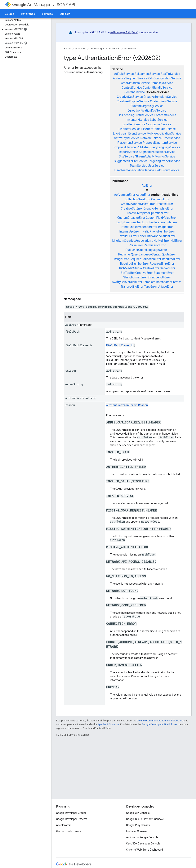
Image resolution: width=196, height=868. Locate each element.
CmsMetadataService (135, 83)
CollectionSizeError (138, 199)
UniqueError (165, 287)
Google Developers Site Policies (159, 724)
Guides (9, 14)
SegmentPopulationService (157, 152)
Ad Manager (31, 5)
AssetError (143, 195)
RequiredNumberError (134, 264)
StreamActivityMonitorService (155, 156)
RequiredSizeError (162, 264)
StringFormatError (135, 277)
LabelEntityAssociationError (157, 236)
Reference (130, 49)
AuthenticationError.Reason (127, 405)
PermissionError (155, 245)
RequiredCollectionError (145, 259)
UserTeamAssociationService (134, 170)
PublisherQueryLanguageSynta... (140, 254)
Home (67, 49)
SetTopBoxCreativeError (137, 273)
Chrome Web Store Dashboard (145, 850)
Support (65, 14)
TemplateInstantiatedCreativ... (163, 282)
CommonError (160, 199)
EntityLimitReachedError (132, 222)
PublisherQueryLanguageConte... (147, 250)
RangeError (121, 259)
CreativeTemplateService (160, 97)
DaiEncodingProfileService (136, 115)
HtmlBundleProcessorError (139, 227)
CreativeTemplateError (158, 208)
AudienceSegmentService (130, 78)
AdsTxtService (170, 74)
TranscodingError (132, 287)
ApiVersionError (125, 195)
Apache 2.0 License (108, 724)
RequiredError (171, 259)
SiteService (127, 156)
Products (80, 49)
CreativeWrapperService (133, 101)
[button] (25, 29)
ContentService (135, 92)
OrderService (171, 138)
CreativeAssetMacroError (138, 204)
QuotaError (169, 254)
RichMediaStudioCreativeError (139, 268)
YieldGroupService (167, 170)
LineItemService (129, 129)
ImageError (165, 227)
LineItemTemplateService (158, 129)
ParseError (136, 245)
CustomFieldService (164, 101)
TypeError (151, 287)
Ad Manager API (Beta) (124, 32)
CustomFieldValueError (161, 218)
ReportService (128, 152)
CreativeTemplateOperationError (147, 213)
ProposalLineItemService (160, 143)
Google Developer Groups (71, 813)
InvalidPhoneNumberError (158, 231)
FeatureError (158, 222)
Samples (47, 14)
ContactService (132, 88)
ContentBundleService (158, 88)
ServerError (168, 268)
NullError (176, 241)
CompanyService (162, 83)
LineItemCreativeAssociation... (132, 241)
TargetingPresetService (164, 161)
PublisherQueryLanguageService (159, 147)
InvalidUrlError (128, 236)
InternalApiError (130, 231)
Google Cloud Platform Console (145, 819)
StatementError (164, 273)
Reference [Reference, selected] (28, 14)
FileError (172, 222)
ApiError (147, 186)
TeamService (138, 166)
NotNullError (162, 241)
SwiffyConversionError (127, 282)
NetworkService (151, 138)
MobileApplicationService (164, 133)
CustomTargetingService (147, 106)
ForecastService (165, 115)
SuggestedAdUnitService (131, 161)
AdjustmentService (147, 74)
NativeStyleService (127, 138)
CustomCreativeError (131, 218)
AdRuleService (124, 74)
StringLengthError (159, 277)
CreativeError (164, 204)
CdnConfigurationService (165, 78)
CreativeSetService (130, 97)
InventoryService (138, 120)
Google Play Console (138, 825)
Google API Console (138, 813)
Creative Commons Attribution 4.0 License (160, 721)
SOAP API (66, 5)
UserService (156, 166)
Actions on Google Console (142, 837)
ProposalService (125, 147)
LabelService (159, 120)
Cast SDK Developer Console (143, 844)
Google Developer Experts (72, 819)
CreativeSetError (132, 208)
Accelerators (64, 825)
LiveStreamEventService (129, 133)
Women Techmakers (69, 831)
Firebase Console (136, 831)
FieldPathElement (119, 345)
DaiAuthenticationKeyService (147, 111)
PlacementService (130, 143)
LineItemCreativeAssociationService (147, 124)
